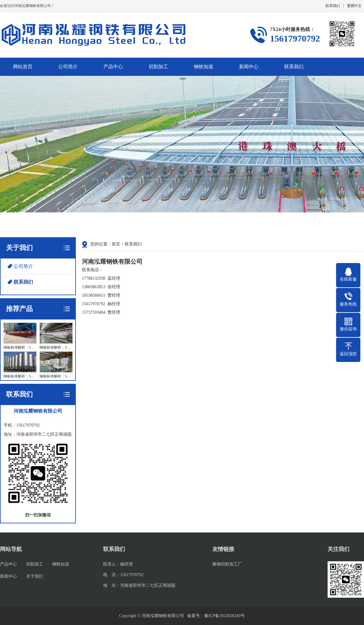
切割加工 (158, 67)
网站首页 (23, 67)
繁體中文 (354, 6)
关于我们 (35, 576)
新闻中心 (249, 67)
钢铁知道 (204, 67)
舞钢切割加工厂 (227, 564)
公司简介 (68, 67)
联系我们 (333, 6)
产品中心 (113, 67)
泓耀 (100, 262)
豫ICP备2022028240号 (224, 616)
